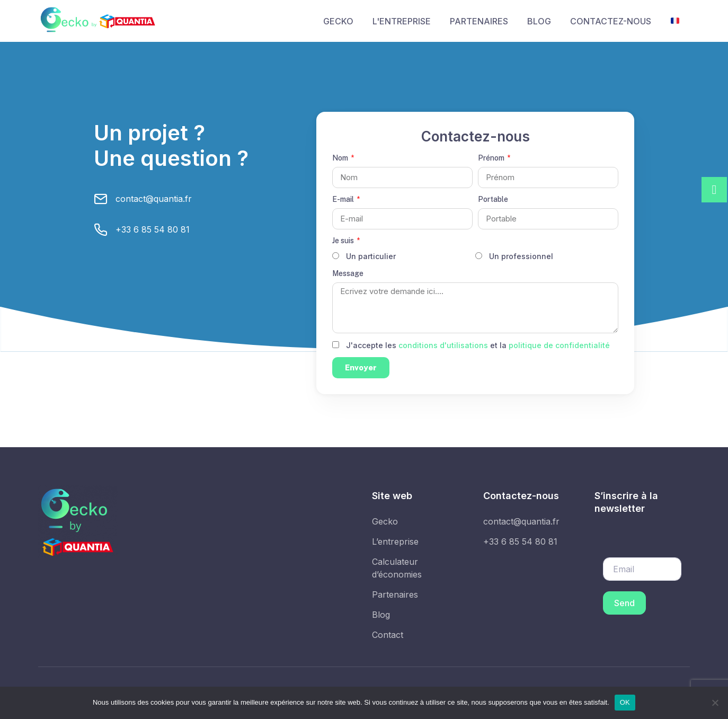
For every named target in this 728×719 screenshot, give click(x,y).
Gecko (385, 521)
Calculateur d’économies (397, 568)
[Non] (715, 703)
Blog (381, 615)
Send (624, 603)
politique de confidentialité (559, 345)
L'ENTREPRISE (402, 21)
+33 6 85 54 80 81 (153, 229)
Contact (388, 635)
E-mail (344, 199)
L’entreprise (395, 542)
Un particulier (371, 256)
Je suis (344, 241)
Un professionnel (521, 256)
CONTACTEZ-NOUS (611, 21)
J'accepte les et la (478, 345)
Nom (341, 158)
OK (625, 702)
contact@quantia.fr (154, 199)
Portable (493, 199)
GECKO (338, 21)
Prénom (492, 158)
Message (348, 273)
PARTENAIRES (479, 21)
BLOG (539, 21)
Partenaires (395, 594)
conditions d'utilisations (443, 345)
